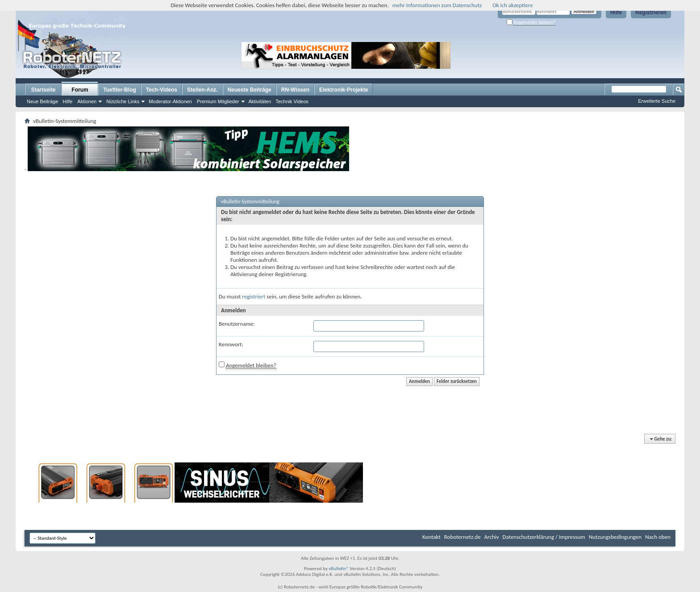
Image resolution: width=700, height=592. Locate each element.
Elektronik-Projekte (344, 90)
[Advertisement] (508, 55)
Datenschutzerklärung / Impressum (544, 537)
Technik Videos (292, 101)
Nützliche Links (123, 101)
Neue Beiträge (42, 101)
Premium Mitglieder (218, 101)
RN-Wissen (295, 90)
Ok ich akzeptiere (512, 5)
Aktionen (87, 101)
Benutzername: (237, 324)
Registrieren (651, 13)
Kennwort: (231, 344)
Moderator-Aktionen (170, 101)
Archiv (492, 537)
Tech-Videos (162, 90)
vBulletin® (339, 569)
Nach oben (658, 537)
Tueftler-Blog (120, 90)
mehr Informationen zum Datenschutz (437, 5)
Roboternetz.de (462, 537)
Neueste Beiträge (250, 90)
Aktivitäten (260, 101)
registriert (254, 296)
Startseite (44, 90)
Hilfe (616, 13)
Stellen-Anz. (202, 90)
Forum (80, 90)
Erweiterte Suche (657, 101)
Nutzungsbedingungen (615, 537)
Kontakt (431, 537)
